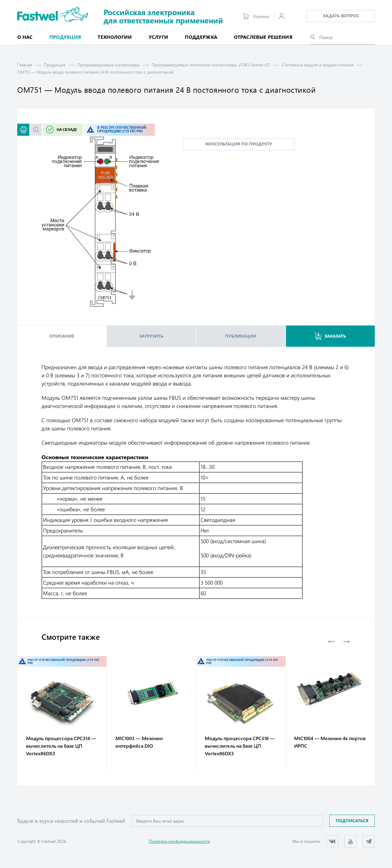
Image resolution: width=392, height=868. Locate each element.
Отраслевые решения (263, 37)
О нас (25, 37)
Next (347, 642)
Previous (331, 642)
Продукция (55, 65)
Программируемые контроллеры (109, 65)
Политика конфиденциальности (179, 841)
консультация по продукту (239, 144)
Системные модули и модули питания (318, 65)
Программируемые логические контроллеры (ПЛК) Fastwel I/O (211, 65)
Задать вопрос (341, 16)
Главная (25, 65)
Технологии (115, 37)
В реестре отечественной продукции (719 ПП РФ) (122, 129)
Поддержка (201, 37)
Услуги (159, 37)
